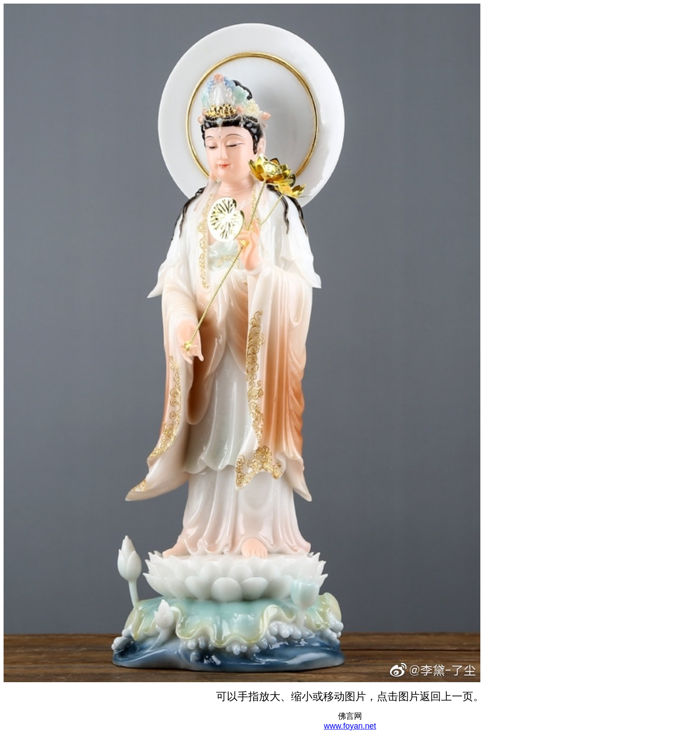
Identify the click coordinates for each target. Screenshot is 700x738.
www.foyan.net (350, 726)
